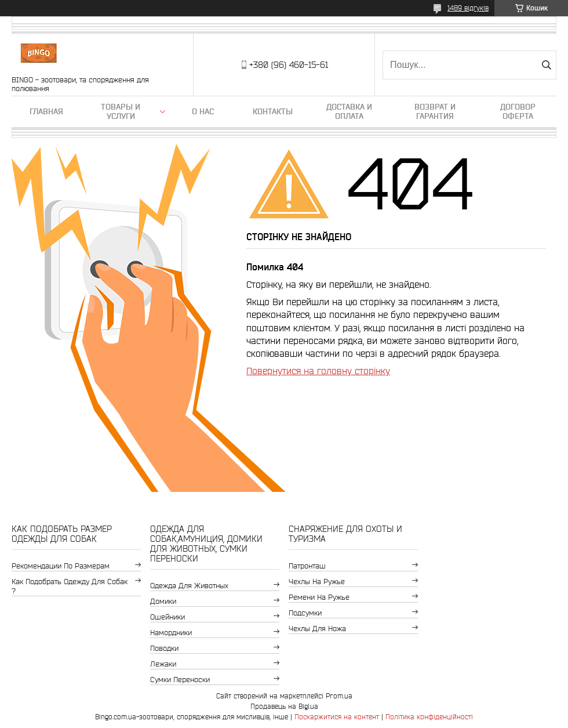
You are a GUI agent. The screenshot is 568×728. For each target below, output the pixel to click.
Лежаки (163, 664)
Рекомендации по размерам (61, 566)
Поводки (164, 648)
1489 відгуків (468, 8)
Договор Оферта (518, 111)
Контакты (273, 111)
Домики (163, 601)
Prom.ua (339, 696)
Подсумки (305, 613)
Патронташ (307, 566)
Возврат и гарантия (435, 111)
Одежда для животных (189, 586)
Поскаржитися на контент (337, 717)
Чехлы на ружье (317, 582)
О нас (203, 111)
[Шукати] (546, 65)
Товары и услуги (121, 111)
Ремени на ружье (319, 597)
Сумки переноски (180, 680)
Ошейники (168, 617)
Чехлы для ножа (317, 629)
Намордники (171, 633)
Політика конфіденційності (429, 717)
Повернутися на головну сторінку (318, 371)
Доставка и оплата (349, 111)
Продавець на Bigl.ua (284, 706)
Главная (46, 111)
